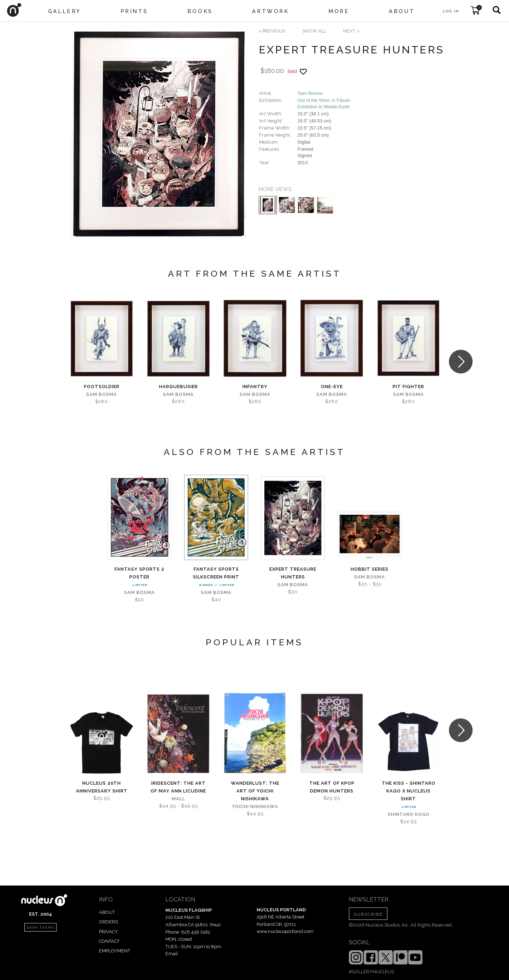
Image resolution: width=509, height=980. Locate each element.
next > (351, 31)
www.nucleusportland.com (285, 931)
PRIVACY (109, 932)
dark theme (41, 928)
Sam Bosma (310, 93)
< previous (272, 31)
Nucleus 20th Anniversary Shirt (102, 787)
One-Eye (332, 387)
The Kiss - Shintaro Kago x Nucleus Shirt (409, 791)
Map (215, 925)
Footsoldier (102, 387)
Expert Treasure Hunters (293, 573)
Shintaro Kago (409, 814)
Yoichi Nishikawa (255, 806)
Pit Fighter (408, 387)
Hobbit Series (370, 569)
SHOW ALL (314, 31)
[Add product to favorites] (303, 72)
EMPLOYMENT (115, 951)
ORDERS (109, 922)
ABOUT (107, 912)
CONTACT (109, 941)
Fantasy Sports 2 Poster (139, 573)
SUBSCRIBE (368, 914)
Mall (179, 799)
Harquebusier (179, 387)
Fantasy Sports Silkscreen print (216, 573)
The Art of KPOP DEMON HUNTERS (332, 787)
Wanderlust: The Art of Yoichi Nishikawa (255, 791)
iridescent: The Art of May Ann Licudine (178, 787)
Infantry (255, 387)
